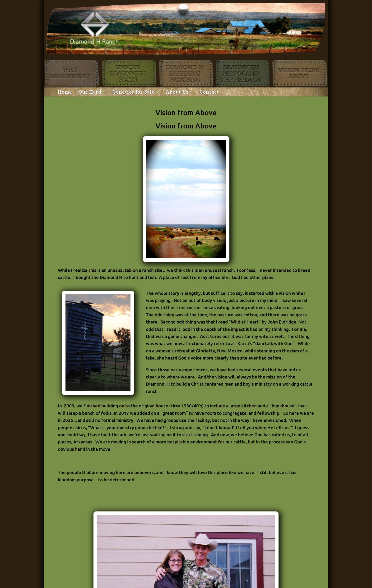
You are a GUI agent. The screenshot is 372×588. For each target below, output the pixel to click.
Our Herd (90, 93)
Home (65, 93)
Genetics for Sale (134, 93)
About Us (177, 93)
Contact (209, 93)
